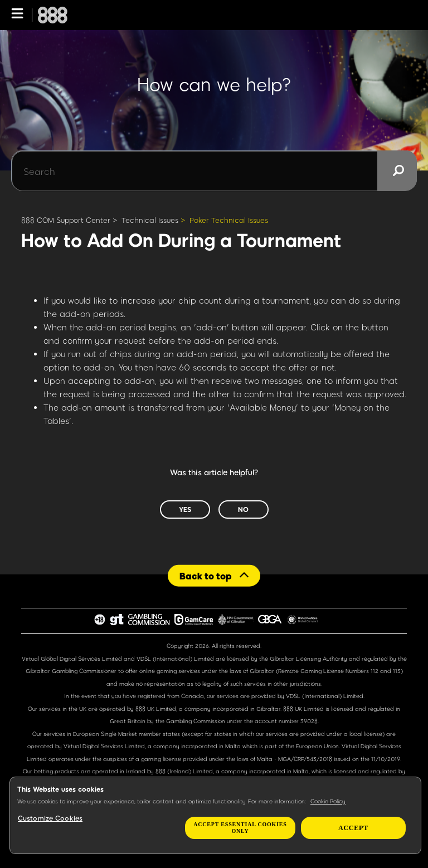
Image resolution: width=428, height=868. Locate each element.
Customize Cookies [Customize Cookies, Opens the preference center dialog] (50, 818)
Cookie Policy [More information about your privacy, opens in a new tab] (328, 801)
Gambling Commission (196, 721)
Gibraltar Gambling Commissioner (71, 671)
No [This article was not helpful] (243, 509)
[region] (215, 815)
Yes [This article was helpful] (185, 509)
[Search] (214, 171)
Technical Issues (150, 220)
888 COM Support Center (66, 220)
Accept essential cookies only (240, 828)
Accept (353, 828)
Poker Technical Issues (229, 220)
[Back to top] (214, 575)
